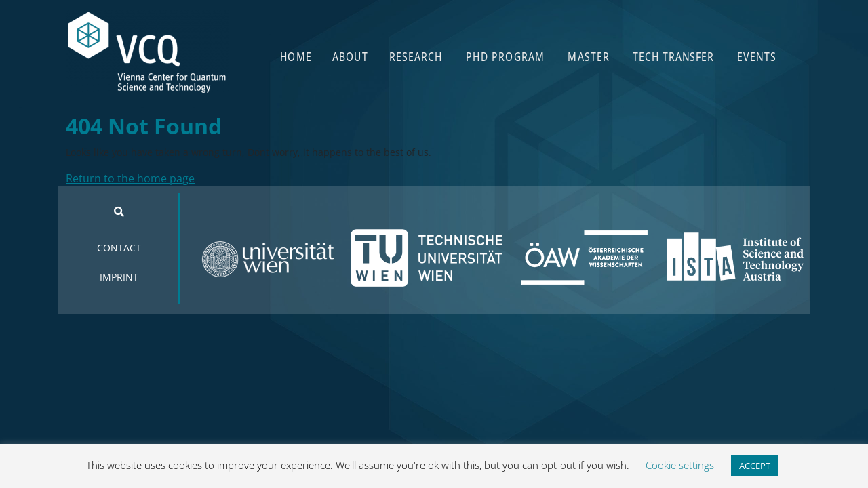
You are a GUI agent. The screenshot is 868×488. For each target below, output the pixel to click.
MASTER (588, 56)
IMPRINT (119, 277)
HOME (296, 56)
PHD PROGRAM (505, 56)
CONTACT (119, 248)
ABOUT (350, 56)
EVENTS (757, 56)
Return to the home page (130, 178)
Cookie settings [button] (680, 465)
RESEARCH (416, 56)
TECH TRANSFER (673, 56)
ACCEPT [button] (755, 466)
